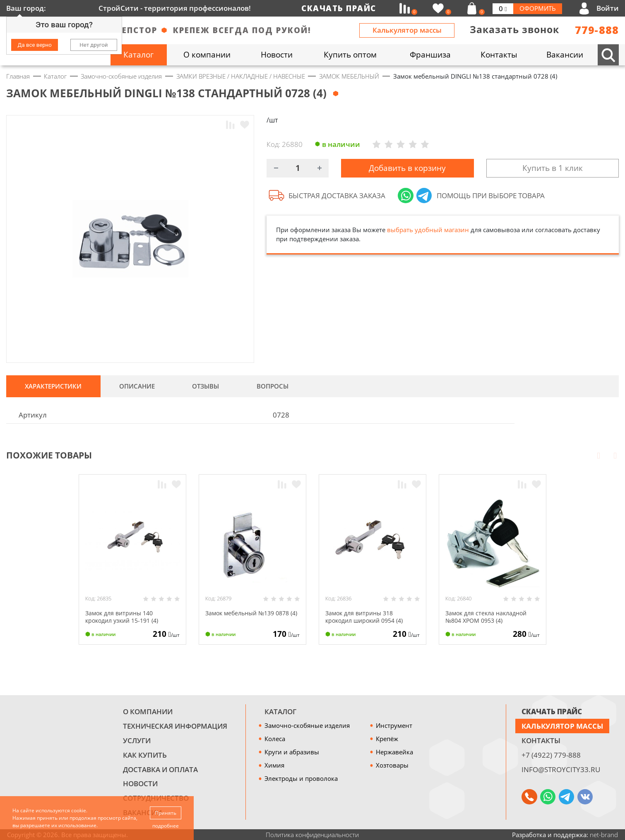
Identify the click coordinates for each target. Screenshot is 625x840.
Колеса (275, 739)
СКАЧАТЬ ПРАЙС (552, 712)
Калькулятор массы (407, 30)
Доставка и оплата (160, 769)
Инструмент (394, 725)
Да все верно (35, 45)
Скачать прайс (339, 8)
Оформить (538, 8)
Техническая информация (175, 726)
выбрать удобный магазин (428, 231)
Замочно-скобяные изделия (307, 725)
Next (615, 455)
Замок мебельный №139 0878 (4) (251, 617)
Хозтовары (392, 765)
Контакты (541, 740)
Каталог (280, 712)
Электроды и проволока (301, 778)
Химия (274, 765)
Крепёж (387, 739)
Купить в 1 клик (553, 169)
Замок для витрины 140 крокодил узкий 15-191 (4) (125, 617)
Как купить (145, 755)
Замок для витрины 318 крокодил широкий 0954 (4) (368, 617)
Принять (166, 812)
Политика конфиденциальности (312, 835)
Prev (599, 455)
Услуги (137, 740)
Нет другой (94, 45)
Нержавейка (394, 752)
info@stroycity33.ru (561, 769)
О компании (148, 712)
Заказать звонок (514, 30)
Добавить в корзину (407, 169)
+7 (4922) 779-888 (551, 755)
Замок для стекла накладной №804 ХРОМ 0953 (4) (489, 617)
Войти (608, 8)
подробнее (166, 826)
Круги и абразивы (292, 752)
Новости (140, 784)
